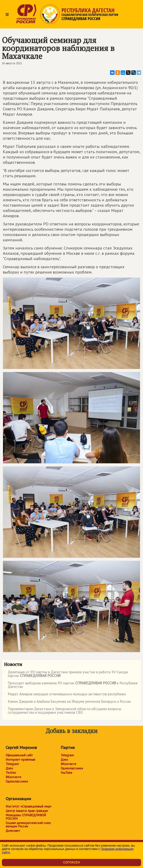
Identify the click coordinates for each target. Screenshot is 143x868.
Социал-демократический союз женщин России (28, 825)
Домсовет (13, 831)
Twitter (11, 773)
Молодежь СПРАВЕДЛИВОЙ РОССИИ (26, 817)
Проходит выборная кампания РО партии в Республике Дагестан (71, 685)
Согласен (71, 862)
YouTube (66, 773)
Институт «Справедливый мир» (29, 806)
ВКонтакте (13, 777)
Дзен (9, 768)
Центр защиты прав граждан (27, 811)
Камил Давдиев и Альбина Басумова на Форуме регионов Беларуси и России (67, 702)
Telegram (12, 764)
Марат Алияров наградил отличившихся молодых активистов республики (65, 695)
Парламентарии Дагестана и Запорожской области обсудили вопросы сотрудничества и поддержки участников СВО (63, 711)
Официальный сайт (19, 755)
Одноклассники (17, 781)
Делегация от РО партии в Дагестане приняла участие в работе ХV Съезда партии (66, 674)
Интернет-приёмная (20, 760)
